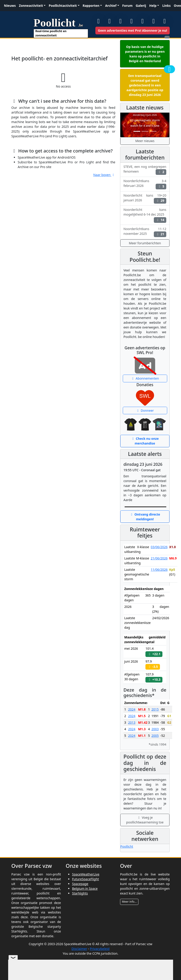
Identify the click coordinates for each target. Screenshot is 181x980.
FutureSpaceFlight (86, 879)
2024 (132, 709)
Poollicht (127, 846)
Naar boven (104, 175)
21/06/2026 (159, 558)
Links (166, 6)
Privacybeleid (100, 949)
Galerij (141, 6)
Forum (127, 6)
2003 (155, 729)
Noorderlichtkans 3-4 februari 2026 (145, 184)
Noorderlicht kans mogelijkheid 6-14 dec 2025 (145, 215)
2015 (155, 709)
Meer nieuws (145, 141)
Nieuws (10, 6)
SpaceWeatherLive (86, 874)
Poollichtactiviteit (63, 6)
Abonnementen (145, 378)
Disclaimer (79, 949)
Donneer (145, 410)
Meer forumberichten (145, 243)
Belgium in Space (85, 888)
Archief (111, 6)
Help (153, 6)
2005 (155, 736)
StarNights (80, 893)
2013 (132, 722)
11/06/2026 (159, 570)
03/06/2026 (159, 547)
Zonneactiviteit (31, 6)
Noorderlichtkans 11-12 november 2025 (145, 232)
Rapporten (91, 6)
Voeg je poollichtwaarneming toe (145, 820)
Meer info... (129, 902)
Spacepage (80, 884)
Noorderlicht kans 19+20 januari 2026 (145, 198)
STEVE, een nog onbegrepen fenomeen (145, 170)
